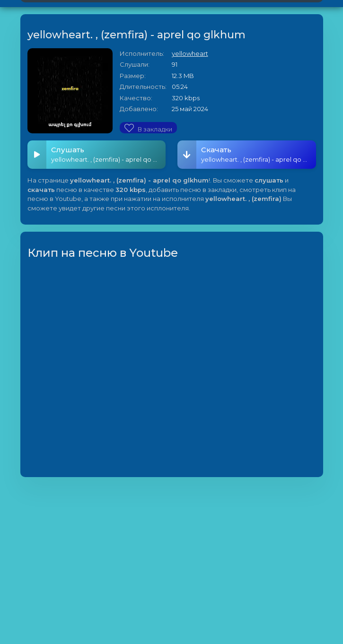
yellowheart (190, 53)
